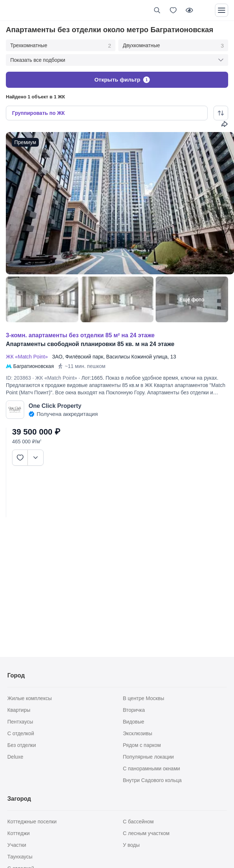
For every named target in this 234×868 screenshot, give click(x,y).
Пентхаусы (20, 722)
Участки (17, 845)
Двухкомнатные (173, 46)
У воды (131, 845)
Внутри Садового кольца (153, 780)
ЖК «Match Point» (28, 357)
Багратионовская (34, 366)
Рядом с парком (142, 745)
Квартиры (19, 710)
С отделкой (21, 733)
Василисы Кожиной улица (137, 357)
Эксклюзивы (138, 733)
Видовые (134, 722)
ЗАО (57, 357)
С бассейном (138, 822)
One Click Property (55, 406)
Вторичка (134, 710)
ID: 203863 (18, 378)
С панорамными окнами (152, 769)
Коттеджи (18, 833)
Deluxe (15, 757)
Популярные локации (148, 757)
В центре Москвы (144, 698)
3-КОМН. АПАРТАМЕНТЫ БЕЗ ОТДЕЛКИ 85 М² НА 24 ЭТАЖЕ (80, 335)
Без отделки (22, 745)
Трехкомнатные (61, 46)
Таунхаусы (20, 857)
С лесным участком (146, 833)
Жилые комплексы (29, 698)
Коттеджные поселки (32, 822)
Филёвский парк (84, 357)
